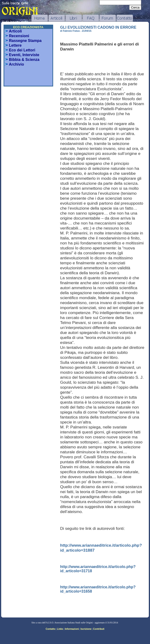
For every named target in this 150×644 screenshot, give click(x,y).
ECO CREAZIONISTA (28, 27)
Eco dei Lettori (20, 50)
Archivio (14, 64)
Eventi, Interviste (22, 55)
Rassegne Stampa (23, 41)
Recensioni (17, 36)
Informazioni (72, 629)
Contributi (99, 629)
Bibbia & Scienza (22, 60)
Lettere (13, 45)
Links (60, 629)
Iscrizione (86, 629)
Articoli (13, 31)
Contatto (50, 629)
